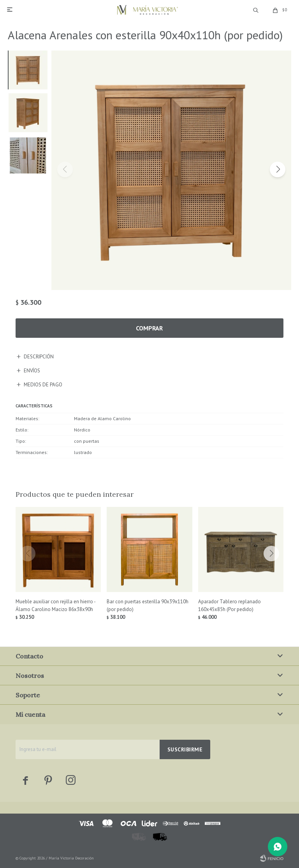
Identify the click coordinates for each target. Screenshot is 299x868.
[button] (278, 169)
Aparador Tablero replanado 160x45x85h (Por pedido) (230, 605)
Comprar (149, 328)
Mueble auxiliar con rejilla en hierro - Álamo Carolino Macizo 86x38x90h (55, 605)
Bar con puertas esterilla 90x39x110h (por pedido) (148, 605)
